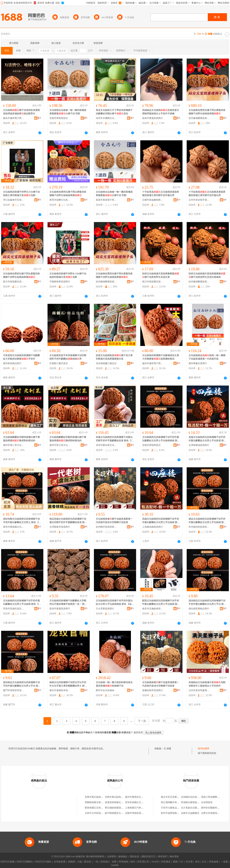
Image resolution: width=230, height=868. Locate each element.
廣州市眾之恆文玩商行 (60, 445)
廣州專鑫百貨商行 (198, 363)
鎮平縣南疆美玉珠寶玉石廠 (119, 813)
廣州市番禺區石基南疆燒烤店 (140, 797)
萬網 (175, 862)
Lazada (115, 865)
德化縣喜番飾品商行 (199, 609)
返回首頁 (138, 732)
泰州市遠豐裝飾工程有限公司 (176, 813)
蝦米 (133, 862)
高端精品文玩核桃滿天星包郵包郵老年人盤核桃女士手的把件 (207, 684)
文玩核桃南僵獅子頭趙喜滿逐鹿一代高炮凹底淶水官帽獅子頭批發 (114, 521)
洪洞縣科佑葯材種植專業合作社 (197, 797)
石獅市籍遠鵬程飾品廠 (153, 200)
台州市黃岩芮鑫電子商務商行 (199, 690)
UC (182, 862)
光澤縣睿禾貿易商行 (60, 527)
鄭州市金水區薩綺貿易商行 (106, 690)
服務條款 (123, 857)
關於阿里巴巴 (149, 857)
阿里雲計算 (143, 862)
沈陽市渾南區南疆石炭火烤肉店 (141, 813)
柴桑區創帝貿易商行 (153, 690)
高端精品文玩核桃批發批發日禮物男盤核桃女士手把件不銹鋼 (161, 112)
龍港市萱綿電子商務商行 (106, 200)
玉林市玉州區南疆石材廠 (97, 813)
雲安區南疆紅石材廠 (135, 802)
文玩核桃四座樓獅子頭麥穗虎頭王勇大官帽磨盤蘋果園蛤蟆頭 (161, 357)
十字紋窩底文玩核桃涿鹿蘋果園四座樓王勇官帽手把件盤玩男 (161, 194)
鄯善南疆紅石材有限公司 (97, 808)
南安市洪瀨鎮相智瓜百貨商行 (153, 609)
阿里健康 (214, 862)
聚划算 (88, 862)
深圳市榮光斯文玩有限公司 (106, 445)
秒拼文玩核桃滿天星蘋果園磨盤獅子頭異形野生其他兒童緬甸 (207, 275)
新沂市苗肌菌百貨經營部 (14, 282)
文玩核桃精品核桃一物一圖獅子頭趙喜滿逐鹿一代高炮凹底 (207, 357)
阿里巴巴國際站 (25, 862)
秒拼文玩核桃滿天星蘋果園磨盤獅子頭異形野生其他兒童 (161, 275)
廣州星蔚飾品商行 (12, 363)
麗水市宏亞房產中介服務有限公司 (178, 797)
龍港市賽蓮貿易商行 (153, 118)
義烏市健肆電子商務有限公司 (14, 118)
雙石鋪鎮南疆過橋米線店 (117, 808)
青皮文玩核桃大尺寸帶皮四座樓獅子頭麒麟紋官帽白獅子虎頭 (114, 112)
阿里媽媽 (123, 862)
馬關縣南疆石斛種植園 (96, 802)
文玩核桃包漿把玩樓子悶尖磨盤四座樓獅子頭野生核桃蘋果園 (207, 112)
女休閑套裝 (207, 802)
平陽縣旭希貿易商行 (60, 282)
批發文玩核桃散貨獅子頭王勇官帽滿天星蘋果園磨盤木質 (114, 357)
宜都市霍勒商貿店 (59, 118)
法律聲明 (111, 857)
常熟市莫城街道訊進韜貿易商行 (14, 609)
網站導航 (174, 857)
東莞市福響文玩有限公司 (60, 200)
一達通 (224, 862)
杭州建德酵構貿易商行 (199, 118)
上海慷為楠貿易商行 (153, 527)
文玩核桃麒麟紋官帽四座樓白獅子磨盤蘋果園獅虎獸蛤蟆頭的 (21, 439)
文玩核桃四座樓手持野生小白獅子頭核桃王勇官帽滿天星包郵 (21, 194)
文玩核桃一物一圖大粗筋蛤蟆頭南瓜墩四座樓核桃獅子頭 (114, 684)
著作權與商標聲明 (95, 857)
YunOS (155, 862)
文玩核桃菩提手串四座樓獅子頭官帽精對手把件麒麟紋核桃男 (68, 357)
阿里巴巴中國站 (43, 862)
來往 (197, 862)
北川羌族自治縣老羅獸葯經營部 (197, 808)
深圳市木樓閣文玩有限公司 (106, 118)
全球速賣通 (60, 862)
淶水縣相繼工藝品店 (106, 363)
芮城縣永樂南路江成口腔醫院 (196, 802)
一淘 (96, 862)
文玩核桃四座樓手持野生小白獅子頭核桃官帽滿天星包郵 (68, 275)
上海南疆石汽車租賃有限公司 (140, 808)
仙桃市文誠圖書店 (190, 813)
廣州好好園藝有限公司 (213, 808)
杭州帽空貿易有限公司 (106, 527)
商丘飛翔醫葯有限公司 (172, 802)
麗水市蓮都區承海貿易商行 (60, 690)
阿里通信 (166, 862)
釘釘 (204, 862)
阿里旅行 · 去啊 (108, 862)
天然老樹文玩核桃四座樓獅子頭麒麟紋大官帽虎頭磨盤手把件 (21, 357)
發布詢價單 (204, 749)
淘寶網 (71, 862)
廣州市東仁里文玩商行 (14, 445)
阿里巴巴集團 (7, 862)
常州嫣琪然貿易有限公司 (199, 527)
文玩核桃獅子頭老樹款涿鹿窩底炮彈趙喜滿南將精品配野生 (21, 112)
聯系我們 (163, 857)
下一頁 (142, 721)
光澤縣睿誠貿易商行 (199, 445)
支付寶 (189, 862)
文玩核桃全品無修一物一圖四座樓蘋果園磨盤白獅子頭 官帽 (68, 112)
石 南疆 (167, 749)
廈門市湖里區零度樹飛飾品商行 (14, 690)
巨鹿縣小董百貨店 (59, 363)
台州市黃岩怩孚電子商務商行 (199, 200)
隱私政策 (135, 857)
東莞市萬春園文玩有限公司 (14, 527)
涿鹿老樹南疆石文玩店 (116, 802)
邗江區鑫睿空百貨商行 (14, 200)
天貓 (80, 862)
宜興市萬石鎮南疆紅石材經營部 (101, 797)
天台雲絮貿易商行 (105, 609)
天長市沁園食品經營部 (172, 808)
